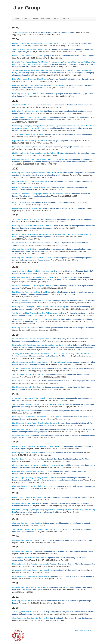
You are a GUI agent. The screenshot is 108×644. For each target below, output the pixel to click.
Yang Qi (15, 368)
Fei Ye (36, 612)
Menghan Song (47, 62)
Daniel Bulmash (18, 471)
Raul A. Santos (18, 497)
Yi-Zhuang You (90, 62)
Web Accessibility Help (83, 631)
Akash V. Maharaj (38, 529)
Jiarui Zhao (57, 62)
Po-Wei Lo (16, 187)
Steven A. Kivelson (64, 529)
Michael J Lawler (39, 187)
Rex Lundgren (41, 497)
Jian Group (27, 8)
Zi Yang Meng (31, 64)
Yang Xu (43, 126)
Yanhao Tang (17, 126)
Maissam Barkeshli (19, 345)
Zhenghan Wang (66, 277)
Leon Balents (41, 459)
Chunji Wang (17, 618)
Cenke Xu (63, 43)
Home (17, 18)
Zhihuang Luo (17, 354)
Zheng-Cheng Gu (31, 587)
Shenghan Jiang (38, 510)
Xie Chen (16, 153)
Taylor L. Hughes (50, 478)
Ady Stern (67, 70)
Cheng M (28, 94)
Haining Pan (17, 79)
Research (26, 18)
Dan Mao (24, 105)
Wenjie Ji (26, 208)
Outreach (67, 18)
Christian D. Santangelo (29, 234)
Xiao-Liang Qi (40, 398)
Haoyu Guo (16, 85)
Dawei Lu (55, 354)
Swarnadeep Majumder (44, 70)
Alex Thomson (30, 417)
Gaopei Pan (36, 62)
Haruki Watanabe (29, 446)
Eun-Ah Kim (75, 70)
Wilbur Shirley (55, 153)
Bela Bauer (44, 159)
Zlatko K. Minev (18, 70)
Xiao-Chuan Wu (26, 194)
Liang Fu (40, 49)
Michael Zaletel (53, 446)
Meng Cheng (17, 147)
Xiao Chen (28, 404)
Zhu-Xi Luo (47, 194)
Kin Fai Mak (32, 128)
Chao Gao (26, 618)
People (35, 18)
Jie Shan (41, 128)
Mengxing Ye (37, 194)
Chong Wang (42, 43)
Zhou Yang (26, 56)
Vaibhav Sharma (18, 117)
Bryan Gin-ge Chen (46, 234)
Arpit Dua (23, 153)
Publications (46, 18)
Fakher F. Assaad (19, 64)
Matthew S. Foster (28, 85)
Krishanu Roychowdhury (74, 234)
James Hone (85, 126)
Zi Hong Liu (16, 62)
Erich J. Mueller (43, 117)
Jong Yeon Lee (18, 134)
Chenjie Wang (36, 368)
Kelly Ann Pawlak (55, 362)
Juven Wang (58, 70)
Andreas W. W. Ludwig (55, 85)
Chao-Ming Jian (26, 32)
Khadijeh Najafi (30, 70)
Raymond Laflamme (82, 354)
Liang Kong (41, 313)
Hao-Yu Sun (55, 277)
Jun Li (37, 354)
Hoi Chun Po (17, 446)
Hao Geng (36, 292)
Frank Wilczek (51, 398)
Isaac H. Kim (29, 523)
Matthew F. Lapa (18, 478)
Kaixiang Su (17, 43)
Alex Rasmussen (42, 417)
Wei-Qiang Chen (18, 313)
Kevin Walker (67, 345)
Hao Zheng (62, 313)
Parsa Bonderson (33, 345)
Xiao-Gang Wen (42, 558)
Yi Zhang (16, 529)
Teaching (57, 18)
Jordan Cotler (17, 398)
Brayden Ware (50, 510)
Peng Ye (40, 478)
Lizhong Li (36, 126)
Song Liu (50, 126)
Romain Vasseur (42, 307)
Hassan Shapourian (29, 79)
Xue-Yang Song (18, 49)
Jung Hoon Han (85, 510)
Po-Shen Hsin (27, 147)
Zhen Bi (27, 381)
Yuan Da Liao (26, 62)
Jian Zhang (16, 612)
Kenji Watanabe (60, 126)
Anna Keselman (39, 173)
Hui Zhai (27, 601)
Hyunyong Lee (26, 510)
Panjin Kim (16, 510)
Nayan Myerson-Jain (29, 43)
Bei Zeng (71, 354)
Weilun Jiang (67, 62)
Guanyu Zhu (17, 73)
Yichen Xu (16, 32)
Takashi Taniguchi (73, 126)
